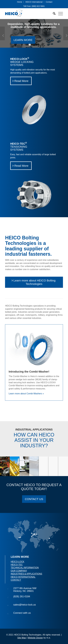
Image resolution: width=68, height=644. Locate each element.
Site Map (22, 638)
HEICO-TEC (17, 565)
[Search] (53, 14)
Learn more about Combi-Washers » (26, 394)
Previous (2, 33)
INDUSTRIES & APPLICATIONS (26, 574)
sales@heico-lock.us (24, 605)
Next (66, 33)
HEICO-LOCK (17, 562)
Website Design (35, 638)
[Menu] (59, 14)
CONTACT (16, 580)
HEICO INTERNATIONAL (23, 577)
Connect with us (22, 613)
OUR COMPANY (19, 571)
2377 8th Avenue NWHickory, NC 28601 (25, 590)
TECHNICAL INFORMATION (25, 568)
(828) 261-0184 (22, 596)
